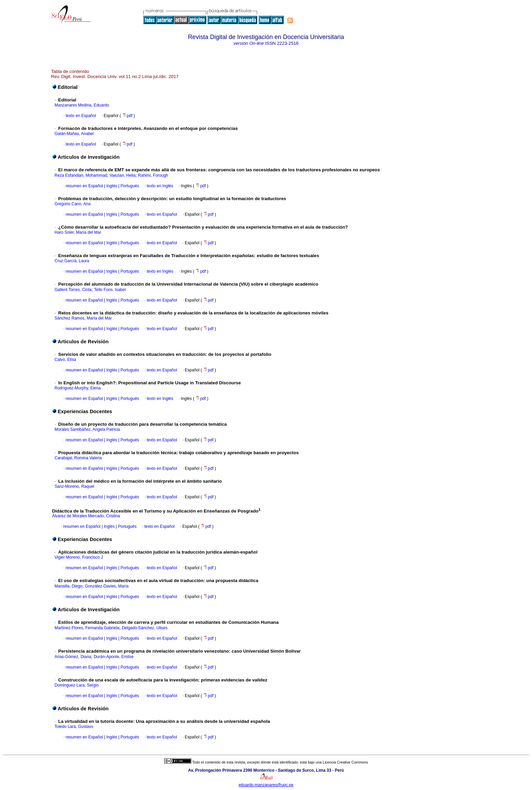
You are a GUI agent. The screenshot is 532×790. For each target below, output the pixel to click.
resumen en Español (84, 186)
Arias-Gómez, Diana (73, 657)
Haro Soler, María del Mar (78, 232)
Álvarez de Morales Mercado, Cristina (86, 516)
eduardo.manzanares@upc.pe (266, 785)
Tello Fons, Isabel (110, 290)
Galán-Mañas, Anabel (74, 134)
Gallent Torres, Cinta (73, 290)
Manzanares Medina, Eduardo (82, 105)
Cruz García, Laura (72, 261)
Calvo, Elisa (65, 360)
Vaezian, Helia (123, 175)
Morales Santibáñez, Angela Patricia (87, 429)
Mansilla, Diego (69, 586)
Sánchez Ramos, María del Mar (83, 318)
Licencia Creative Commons (345, 762)
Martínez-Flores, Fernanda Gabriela (87, 628)
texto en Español (81, 116)
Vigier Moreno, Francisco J (79, 557)
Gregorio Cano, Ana (73, 204)
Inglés (111, 186)
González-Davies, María (107, 586)
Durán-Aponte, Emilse (113, 657)
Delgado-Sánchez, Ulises (145, 628)
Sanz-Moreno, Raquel (74, 486)
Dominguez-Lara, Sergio (77, 685)
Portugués (129, 186)
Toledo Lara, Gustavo (74, 727)
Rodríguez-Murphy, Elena (78, 388)
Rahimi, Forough (153, 175)
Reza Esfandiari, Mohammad (81, 175)
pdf (128, 116)
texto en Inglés (160, 186)
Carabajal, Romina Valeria (78, 458)
